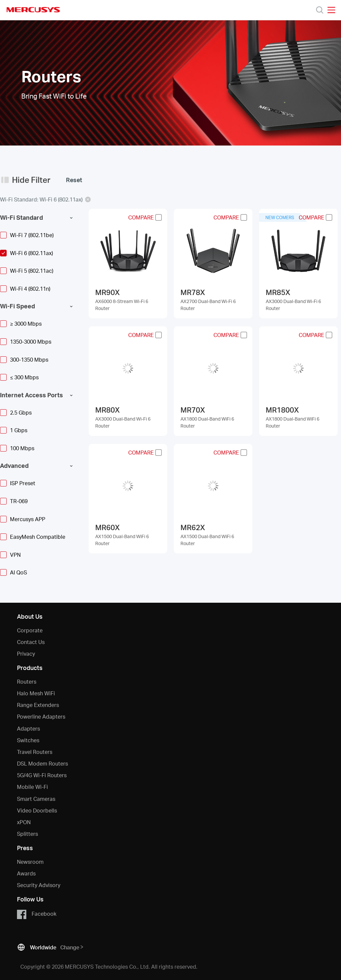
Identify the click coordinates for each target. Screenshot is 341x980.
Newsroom (30, 862)
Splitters (27, 834)
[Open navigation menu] (331, 10)
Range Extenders (38, 705)
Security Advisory (39, 885)
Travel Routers (35, 752)
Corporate (30, 630)
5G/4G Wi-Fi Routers (42, 775)
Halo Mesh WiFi (36, 693)
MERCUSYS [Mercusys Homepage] (33, 10)
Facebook (36, 914)
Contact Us (31, 642)
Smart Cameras (36, 799)
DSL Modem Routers (42, 763)
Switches (28, 740)
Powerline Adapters (41, 716)
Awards (26, 873)
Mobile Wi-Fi (32, 787)
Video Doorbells (37, 810)
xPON (24, 822)
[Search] (320, 10)
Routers (27, 681)
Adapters (28, 728)
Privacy (26, 653)
